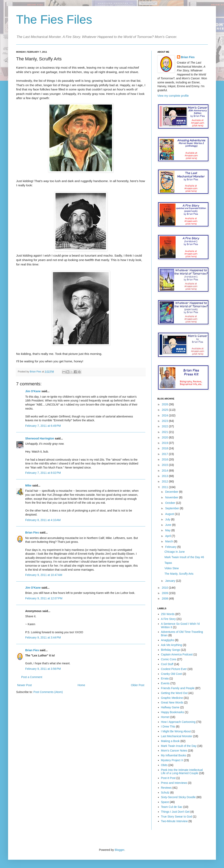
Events (165, 683)
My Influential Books (174, 755)
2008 (165, 599)
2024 (165, 415)
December (172, 492)
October (171, 503)
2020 (165, 437)
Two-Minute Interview (174, 821)
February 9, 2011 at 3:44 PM (43, 637)
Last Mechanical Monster (177, 736)
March (169, 541)
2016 (165, 459)
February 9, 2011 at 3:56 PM (43, 669)
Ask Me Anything (172, 645)
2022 (165, 426)
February (171, 547)
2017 (165, 454)
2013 (165, 476)
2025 (165, 410)
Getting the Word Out (174, 693)
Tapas (168, 563)
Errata (165, 678)
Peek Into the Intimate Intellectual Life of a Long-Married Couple (182, 772)
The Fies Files (54, 19)
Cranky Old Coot (171, 674)
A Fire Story (168, 619)
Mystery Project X (172, 760)
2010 (165, 588)
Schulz (165, 793)
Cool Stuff (167, 664)
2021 (165, 432)
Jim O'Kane (33, 391)
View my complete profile (173, 96)
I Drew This (168, 726)
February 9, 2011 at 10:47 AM (44, 575)
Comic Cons (169, 659)
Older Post (138, 685)
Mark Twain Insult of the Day (179, 746)
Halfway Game (170, 707)
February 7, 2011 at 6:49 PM (43, 426)
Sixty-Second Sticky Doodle (178, 797)
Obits (164, 765)
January (171, 581)
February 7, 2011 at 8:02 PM (43, 473)
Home (81, 685)
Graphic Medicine (172, 698)
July (168, 519)
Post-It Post (168, 778)
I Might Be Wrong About (176, 731)
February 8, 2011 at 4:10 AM (43, 520)
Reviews (166, 788)
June (169, 525)
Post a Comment (32, 677)
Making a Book (170, 741)
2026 (165, 404)
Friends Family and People (178, 688)
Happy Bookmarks (173, 712)
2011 (165, 487)
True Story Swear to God (177, 817)
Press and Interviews (174, 783)
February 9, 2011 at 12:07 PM (44, 598)
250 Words (168, 614)
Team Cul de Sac (172, 807)
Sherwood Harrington (40, 438)
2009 (165, 593)
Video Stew (172, 568)
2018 (165, 448)
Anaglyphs (168, 640)
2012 (165, 481)
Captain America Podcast (177, 654)
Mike (28, 485)
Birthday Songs (171, 650)
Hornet (165, 717)
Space (165, 802)
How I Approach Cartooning (178, 722)
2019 (165, 443)
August (170, 514)
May (168, 530)
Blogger (119, 850)
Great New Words (172, 702)
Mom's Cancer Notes (174, 751)
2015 (165, 465)
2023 (165, 421)
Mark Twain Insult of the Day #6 (184, 557)
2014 (165, 471)
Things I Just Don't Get (175, 812)
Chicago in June (175, 552)
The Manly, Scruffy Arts (179, 574)
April (168, 536)
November (172, 497)
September (172, 508)
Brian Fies (36, 372)
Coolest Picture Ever (174, 669)
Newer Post (24, 685)
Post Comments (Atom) (48, 692)
